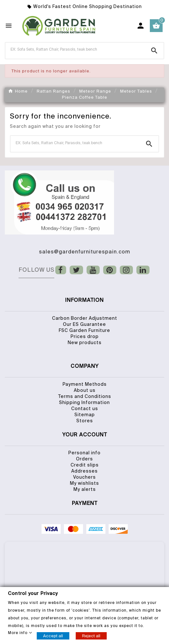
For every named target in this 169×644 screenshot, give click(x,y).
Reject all (91, 636)
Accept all (53, 636)
